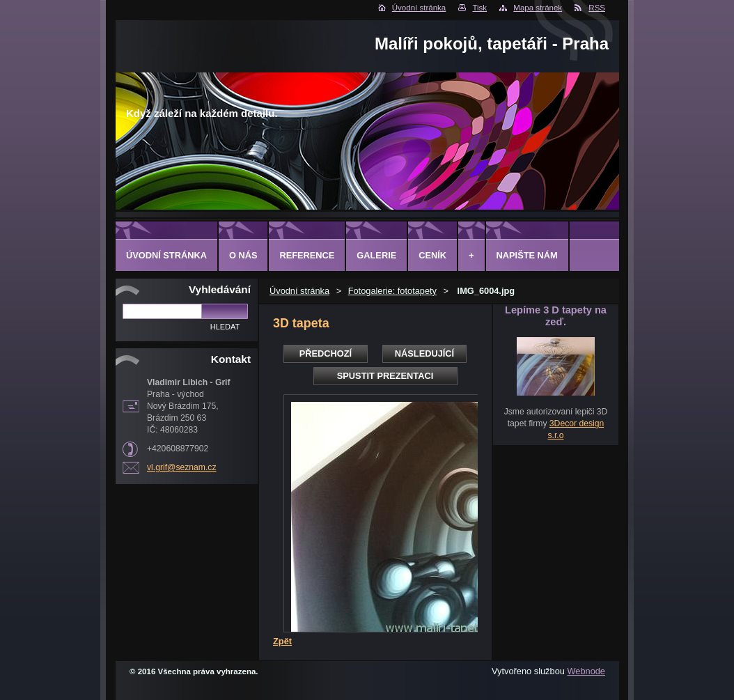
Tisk (479, 8)
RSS (597, 8)
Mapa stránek (538, 8)
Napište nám (527, 255)
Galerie (376, 255)
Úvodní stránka (419, 8)
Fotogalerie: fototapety (392, 291)
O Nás (243, 255)
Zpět (282, 641)
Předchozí (326, 353)
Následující (424, 353)
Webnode (586, 671)
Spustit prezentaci (385, 376)
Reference (307, 255)
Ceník (432, 255)
